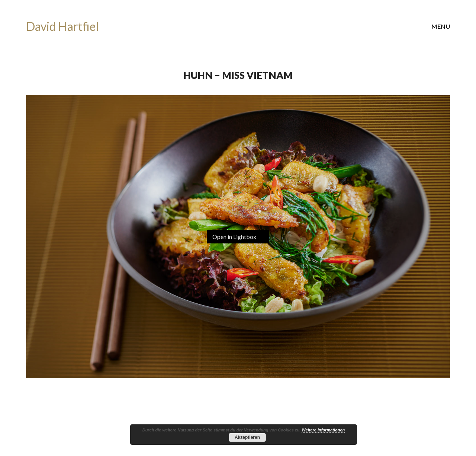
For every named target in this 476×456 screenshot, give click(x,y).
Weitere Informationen (323, 430)
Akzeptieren (247, 437)
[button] (441, 26)
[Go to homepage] (62, 27)
